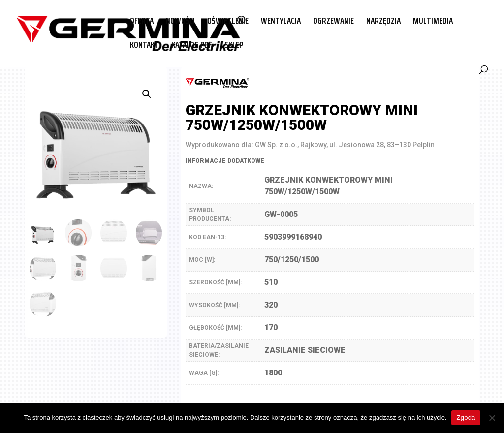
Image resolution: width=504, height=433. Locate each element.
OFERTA (142, 22)
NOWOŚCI (180, 22)
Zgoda (466, 418)
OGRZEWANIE (333, 22)
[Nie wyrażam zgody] (492, 418)
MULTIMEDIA (433, 22)
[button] (147, 94)
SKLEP (234, 46)
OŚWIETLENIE (228, 22)
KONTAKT (144, 46)
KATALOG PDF (192, 46)
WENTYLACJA (281, 22)
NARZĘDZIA (383, 22)
